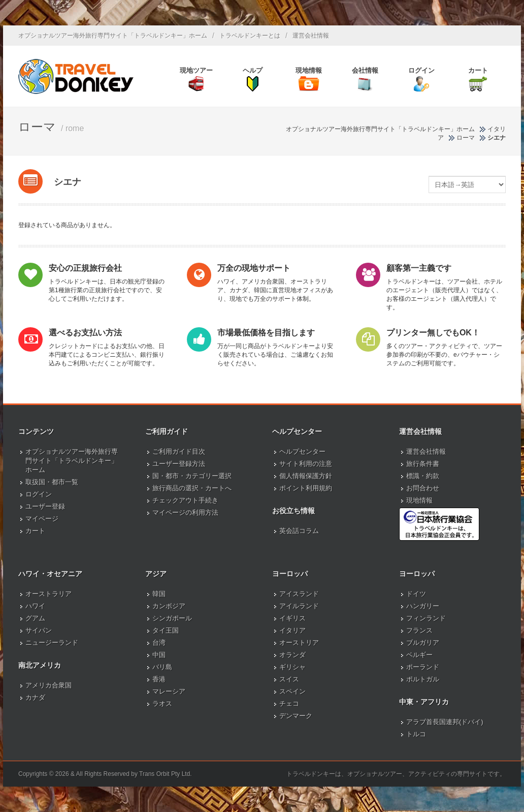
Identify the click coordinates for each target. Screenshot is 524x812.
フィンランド (426, 618)
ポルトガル (423, 679)
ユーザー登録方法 (179, 464)
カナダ (35, 697)
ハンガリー (423, 606)
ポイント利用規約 (306, 488)
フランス (419, 630)
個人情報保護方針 (306, 476)
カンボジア (169, 606)
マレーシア (169, 691)
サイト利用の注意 (306, 464)
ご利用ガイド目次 (179, 451)
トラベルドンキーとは (250, 36)
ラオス (162, 704)
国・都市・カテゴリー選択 (192, 476)
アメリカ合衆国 (48, 685)
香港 (159, 679)
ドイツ (416, 594)
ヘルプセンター (302, 451)
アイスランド (299, 594)
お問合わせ (423, 488)
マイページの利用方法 (185, 512)
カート (35, 531)
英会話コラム (299, 531)
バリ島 (162, 667)
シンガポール (172, 618)
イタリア (292, 630)
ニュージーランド (52, 643)
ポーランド (423, 667)
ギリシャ (292, 667)
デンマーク (296, 716)
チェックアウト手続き (185, 500)
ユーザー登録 (45, 506)
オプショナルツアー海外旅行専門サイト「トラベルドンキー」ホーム (113, 36)
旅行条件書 (423, 464)
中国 (159, 655)
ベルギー (419, 655)
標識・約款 (423, 476)
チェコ (289, 704)
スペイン (292, 691)
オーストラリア (48, 594)
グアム (35, 618)
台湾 (159, 643)
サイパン (39, 630)
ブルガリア (423, 643)
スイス (289, 679)
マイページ (42, 519)
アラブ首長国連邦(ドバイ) (445, 722)
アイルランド (299, 606)
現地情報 (419, 500)
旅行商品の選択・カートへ (192, 488)
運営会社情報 (311, 36)
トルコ (416, 734)
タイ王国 (166, 630)
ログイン (39, 494)
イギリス (292, 618)
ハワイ (35, 606)
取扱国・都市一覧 (52, 482)
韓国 (159, 594)
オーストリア (299, 643)
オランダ (292, 655)
